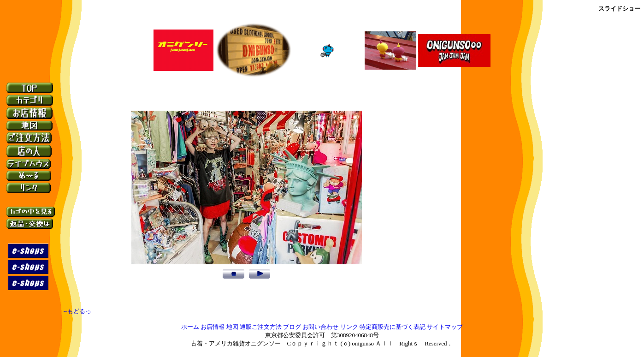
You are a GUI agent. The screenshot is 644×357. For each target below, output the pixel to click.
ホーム (190, 329)
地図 (232, 329)
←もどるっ (77, 313)
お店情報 (213, 329)
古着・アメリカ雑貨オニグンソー (236, 345)
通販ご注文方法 (261, 329)
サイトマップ (445, 329)
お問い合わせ (320, 329)
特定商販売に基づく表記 (393, 329)
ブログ (292, 329)
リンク (349, 329)
